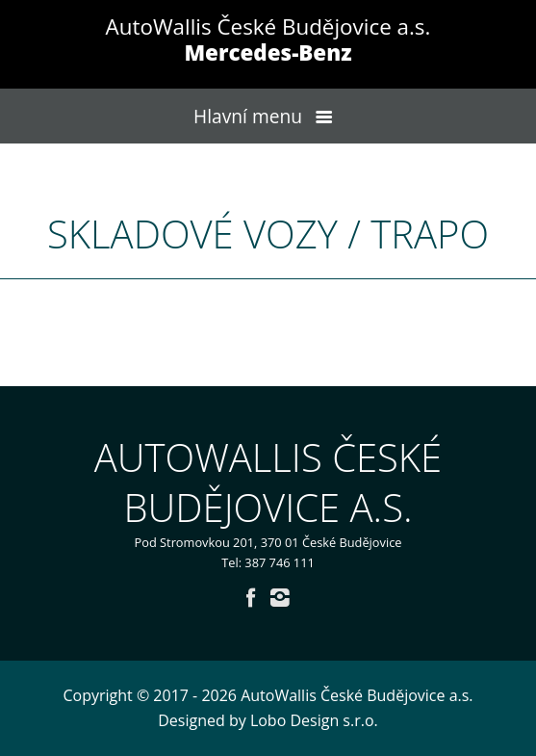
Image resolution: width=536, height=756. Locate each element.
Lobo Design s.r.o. (314, 720)
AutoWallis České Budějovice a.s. (268, 39)
